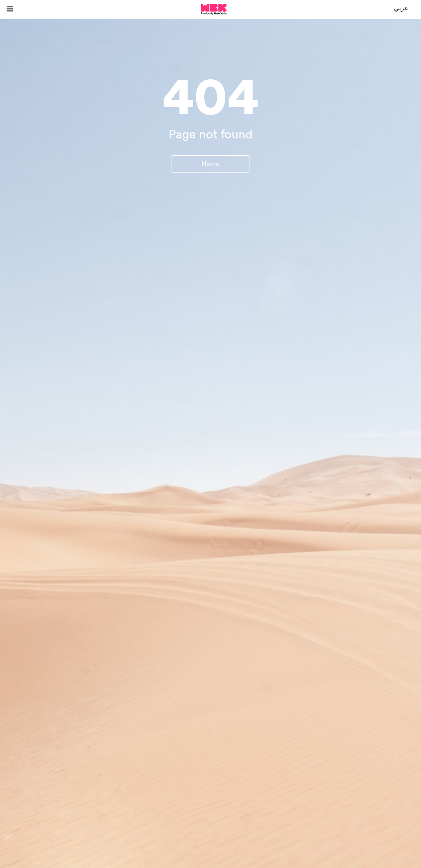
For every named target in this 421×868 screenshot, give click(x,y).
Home (210, 164)
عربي (401, 8)
